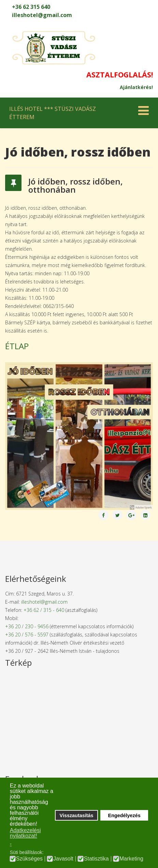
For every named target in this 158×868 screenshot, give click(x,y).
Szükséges (29, 859)
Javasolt (63, 859)
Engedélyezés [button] (124, 815)
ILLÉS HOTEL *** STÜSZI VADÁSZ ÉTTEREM (53, 113)
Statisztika (96, 859)
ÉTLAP (17, 346)
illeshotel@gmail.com (42, 15)
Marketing (131, 859)
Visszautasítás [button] (77, 815)
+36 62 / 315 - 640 (44, 610)
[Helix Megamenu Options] (142, 112)
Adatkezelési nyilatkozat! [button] (25, 833)
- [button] (11, 844)
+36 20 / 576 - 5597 (27, 635)
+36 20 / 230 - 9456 (27, 626)
